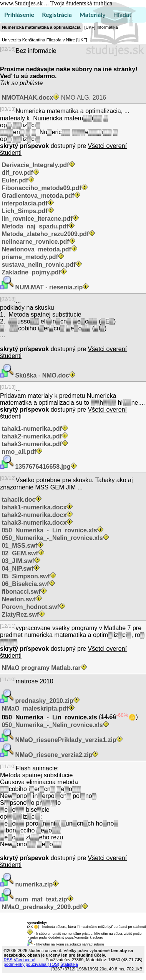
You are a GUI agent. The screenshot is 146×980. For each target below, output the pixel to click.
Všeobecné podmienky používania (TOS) (32, 962)
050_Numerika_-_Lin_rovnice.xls (49, 717)
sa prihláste (27, 83)
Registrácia (57, 14)
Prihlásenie (19, 14)
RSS (8, 960)
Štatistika (69, 964)
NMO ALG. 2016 (53, 98)
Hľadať (122, 14)
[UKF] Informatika (101, 27)
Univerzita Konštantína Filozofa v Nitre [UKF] (45, 40)
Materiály (93, 14)
